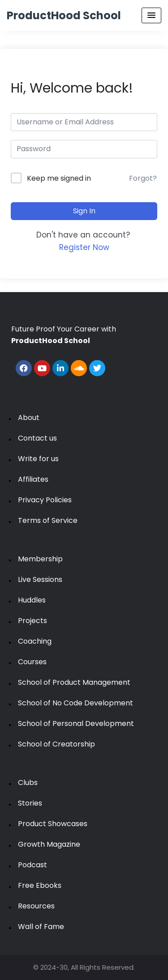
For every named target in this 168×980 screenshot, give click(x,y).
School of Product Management (74, 682)
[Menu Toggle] (151, 15)
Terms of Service (48, 520)
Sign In (84, 211)
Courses (32, 662)
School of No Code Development (75, 703)
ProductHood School (64, 15)
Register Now (84, 247)
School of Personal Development (76, 723)
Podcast (32, 865)
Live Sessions (40, 579)
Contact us (37, 438)
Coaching (35, 641)
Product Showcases (53, 824)
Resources (36, 906)
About (29, 418)
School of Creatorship (56, 744)
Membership (40, 559)
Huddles (32, 600)
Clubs (28, 783)
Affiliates (33, 479)
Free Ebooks (40, 885)
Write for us (38, 459)
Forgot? (143, 178)
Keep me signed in (59, 178)
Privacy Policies (45, 500)
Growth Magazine (49, 844)
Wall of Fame (41, 927)
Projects (32, 621)
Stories (30, 803)
